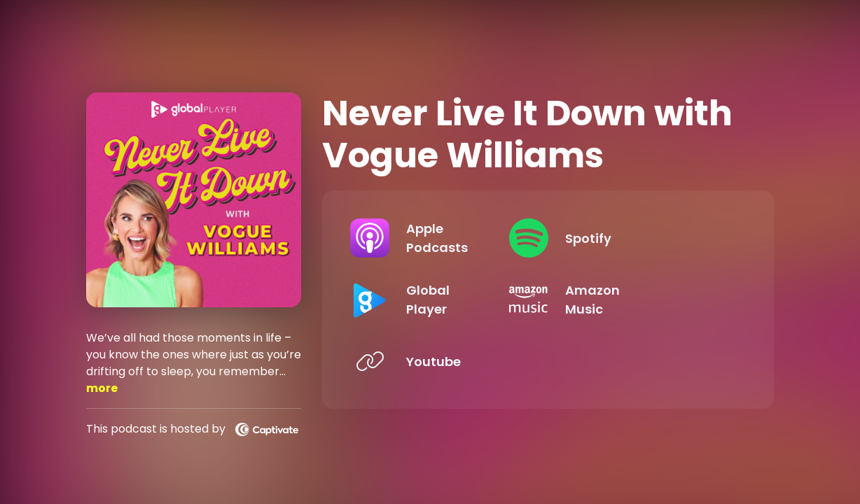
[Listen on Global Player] (441, 300)
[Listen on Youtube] (441, 361)
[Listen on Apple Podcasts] (441, 238)
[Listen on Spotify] (644, 238)
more (102, 388)
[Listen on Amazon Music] (644, 300)
